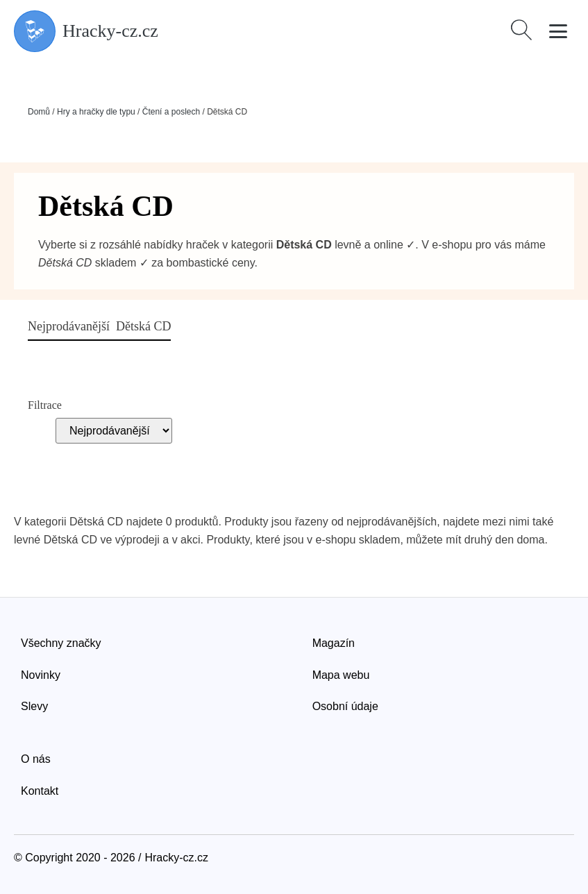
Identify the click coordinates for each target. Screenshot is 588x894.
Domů (39, 112)
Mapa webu (341, 675)
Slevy (34, 706)
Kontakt (40, 791)
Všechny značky (61, 643)
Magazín (334, 643)
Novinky (41, 675)
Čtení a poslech (171, 112)
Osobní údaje (345, 706)
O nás (36, 759)
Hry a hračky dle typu (96, 112)
